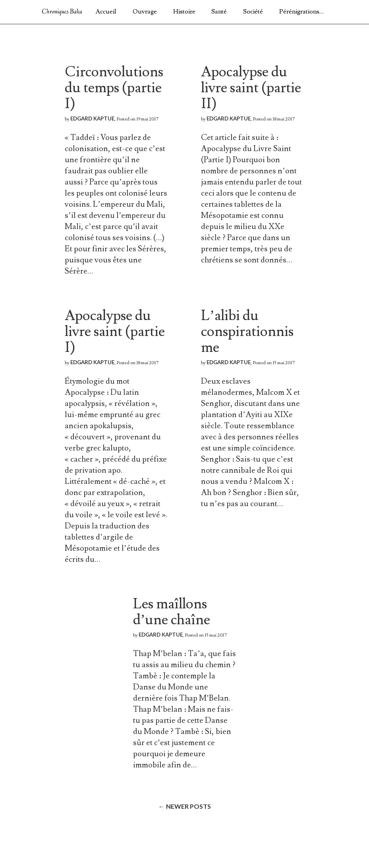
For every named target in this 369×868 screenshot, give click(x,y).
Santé (219, 12)
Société (253, 12)
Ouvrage (145, 12)
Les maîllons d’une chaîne (172, 612)
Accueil (106, 12)
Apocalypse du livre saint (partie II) (251, 88)
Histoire (184, 12)
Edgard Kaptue (92, 118)
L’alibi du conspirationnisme (247, 332)
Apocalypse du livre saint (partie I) (115, 332)
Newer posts (185, 806)
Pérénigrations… (301, 12)
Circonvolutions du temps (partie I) (114, 88)
